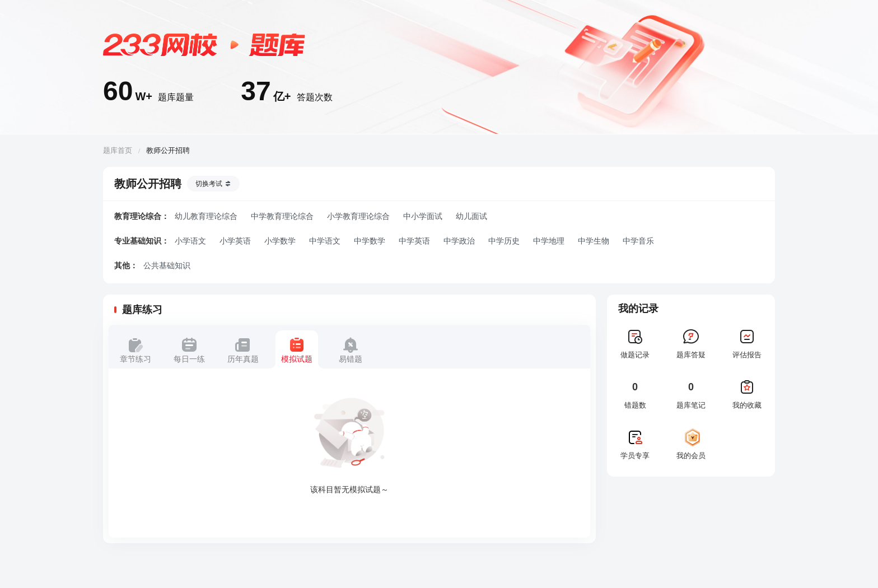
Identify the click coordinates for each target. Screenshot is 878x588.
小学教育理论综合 (358, 216)
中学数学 (370, 241)
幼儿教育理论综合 (206, 216)
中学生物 (594, 241)
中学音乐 (638, 241)
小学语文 (190, 241)
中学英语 (414, 241)
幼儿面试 (471, 216)
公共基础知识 (167, 265)
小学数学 (280, 241)
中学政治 (459, 241)
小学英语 (235, 241)
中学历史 (504, 241)
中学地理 (549, 241)
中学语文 (325, 241)
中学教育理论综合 (282, 216)
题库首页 (118, 150)
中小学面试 (423, 216)
